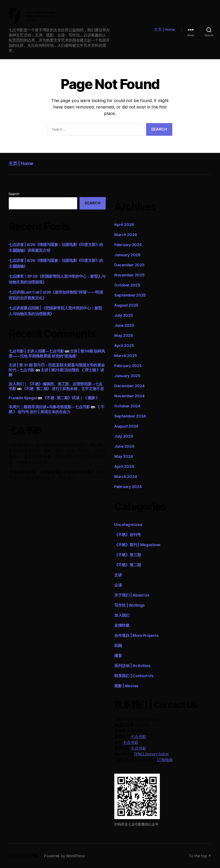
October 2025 (127, 285)
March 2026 (126, 235)
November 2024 (129, 396)
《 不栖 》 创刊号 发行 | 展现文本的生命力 (56, 409)
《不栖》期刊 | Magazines (137, 545)
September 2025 (130, 295)
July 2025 (124, 315)
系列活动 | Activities (132, 666)
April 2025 (124, 346)
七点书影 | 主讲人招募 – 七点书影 (36, 351)
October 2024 (127, 406)
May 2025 (124, 335)
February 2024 (128, 487)
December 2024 (129, 386)
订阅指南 (165, 760)
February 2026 (128, 245)
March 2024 (126, 477)
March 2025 (126, 356)
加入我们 (122, 615)
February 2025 (128, 366)
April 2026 (124, 225)
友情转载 (122, 625)
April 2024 (124, 466)
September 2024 (130, 416)
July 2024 (124, 436)
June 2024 (124, 446)
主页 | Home (165, 29)
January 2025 (127, 376)
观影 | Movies (126, 686)
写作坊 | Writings (129, 605)
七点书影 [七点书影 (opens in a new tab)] (131, 743)
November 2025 (129, 275)
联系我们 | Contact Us (134, 676)
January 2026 (127, 255)
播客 (118, 656)
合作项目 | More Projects (136, 635)
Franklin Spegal (23, 398)
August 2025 (126, 305)
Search (14, 194)
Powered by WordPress (64, 856)
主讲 (118, 575)
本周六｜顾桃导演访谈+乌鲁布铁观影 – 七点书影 (49, 407)
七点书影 (138, 737)
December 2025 (129, 265)
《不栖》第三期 (128, 555)
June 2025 (124, 325)
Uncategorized (128, 525)
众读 (118, 585)
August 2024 (126, 426)
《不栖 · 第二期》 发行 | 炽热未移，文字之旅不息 (63, 389)
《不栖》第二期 (128, 565)
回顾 (118, 646)
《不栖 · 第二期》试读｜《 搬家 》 (71, 398)
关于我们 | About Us (132, 595)
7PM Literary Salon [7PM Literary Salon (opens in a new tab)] (151, 754)
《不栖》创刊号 (128, 535)
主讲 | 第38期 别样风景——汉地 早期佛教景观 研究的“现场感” (57, 354)
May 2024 (124, 456)
